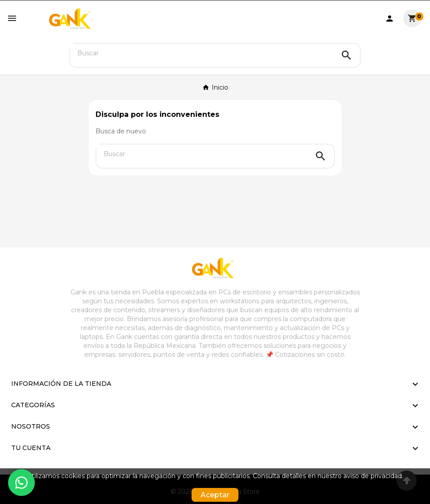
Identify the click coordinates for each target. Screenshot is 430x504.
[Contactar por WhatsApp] (21, 483)
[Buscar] (202, 53)
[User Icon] (390, 19)
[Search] (347, 55)
